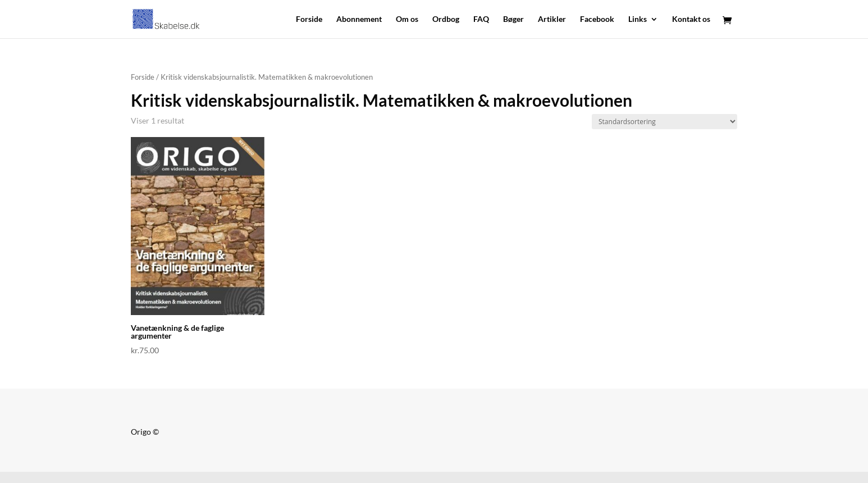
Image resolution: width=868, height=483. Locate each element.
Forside (309, 19)
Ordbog (446, 19)
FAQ (481, 19)
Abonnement (359, 19)
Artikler (552, 19)
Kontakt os (691, 19)
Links (638, 19)
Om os (407, 19)
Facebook (597, 19)
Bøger (513, 19)
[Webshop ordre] (664, 122)
